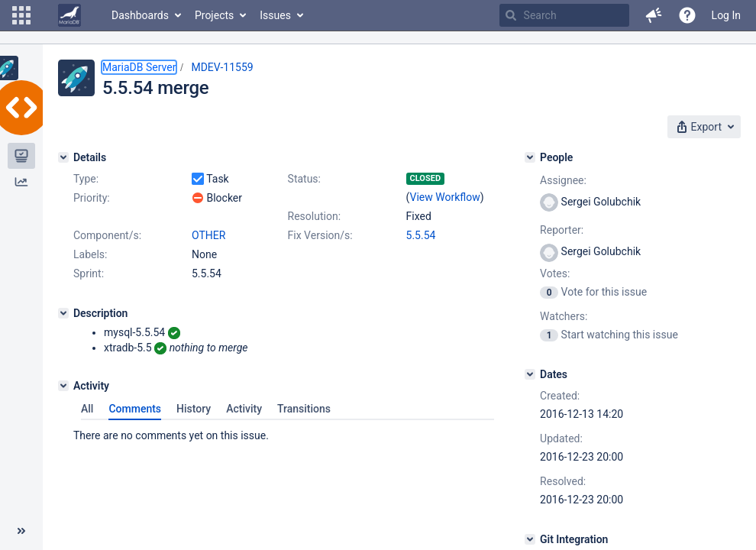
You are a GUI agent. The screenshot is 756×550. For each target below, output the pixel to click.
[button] (21, 15)
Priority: (92, 198)
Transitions (304, 409)
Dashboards (140, 15)
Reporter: (562, 230)
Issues (275, 15)
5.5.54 (421, 235)
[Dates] (530, 374)
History (194, 409)
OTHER (208, 235)
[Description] (63, 313)
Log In (726, 15)
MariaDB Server (139, 67)
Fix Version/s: (320, 235)
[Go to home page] (69, 15)
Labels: (90, 254)
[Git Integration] (530, 539)
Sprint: (89, 273)
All (87, 409)
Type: (86, 179)
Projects (214, 15)
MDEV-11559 (222, 67)
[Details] (63, 157)
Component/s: (107, 235)
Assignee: (563, 180)
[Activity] (63, 386)
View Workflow (445, 197)
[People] (530, 157)
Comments (135, 409)
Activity (244, 409)
